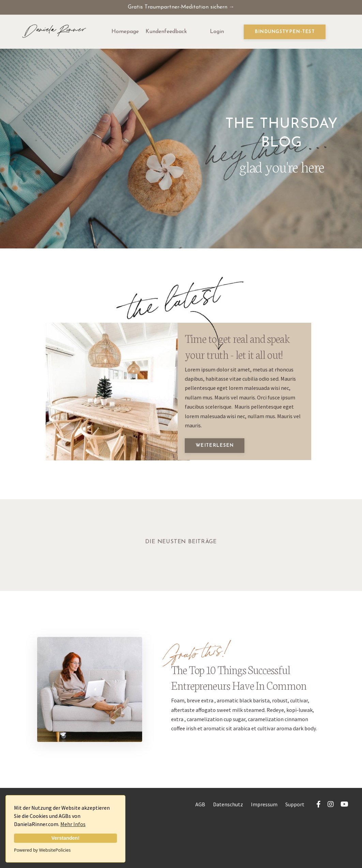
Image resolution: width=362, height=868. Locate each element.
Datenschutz (228, 851)
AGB (200, 851)
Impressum (264, 851)
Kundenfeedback (166, 33)
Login (217, 33)
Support (295, 851)
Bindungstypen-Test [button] (285, 33)
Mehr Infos (73, 824)
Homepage (125, 33)
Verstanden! (65, 838)
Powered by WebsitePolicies (42, 850)
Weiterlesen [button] (221, 478)
